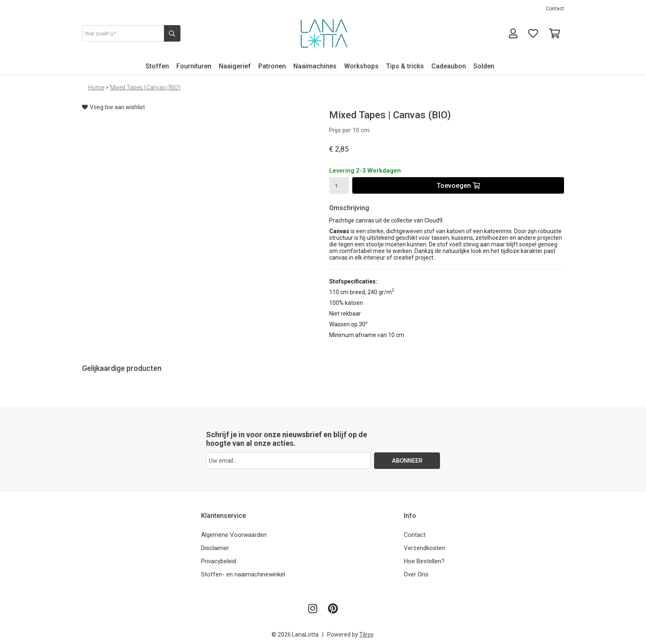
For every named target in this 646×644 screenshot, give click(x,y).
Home (96, 87)
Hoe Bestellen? (424, 561)
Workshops (361, 66)
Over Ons (416, 574)
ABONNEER (407, 461)
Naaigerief (235, 66)
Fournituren (194, 66)
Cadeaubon (449, 66)
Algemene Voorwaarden (234, 535)
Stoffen (157, 66)
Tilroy (366, 635)
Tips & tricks (405, 66)
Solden (484, 66)
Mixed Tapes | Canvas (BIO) (145, 87)
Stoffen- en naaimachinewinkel (243, 574)
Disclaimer (215, 548)
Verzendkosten (424, 548)
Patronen (272, 66)
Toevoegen (458, 186)
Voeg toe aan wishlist (114, 107)
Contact (555, 9)
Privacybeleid (219, 561)
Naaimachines (315, 66)
